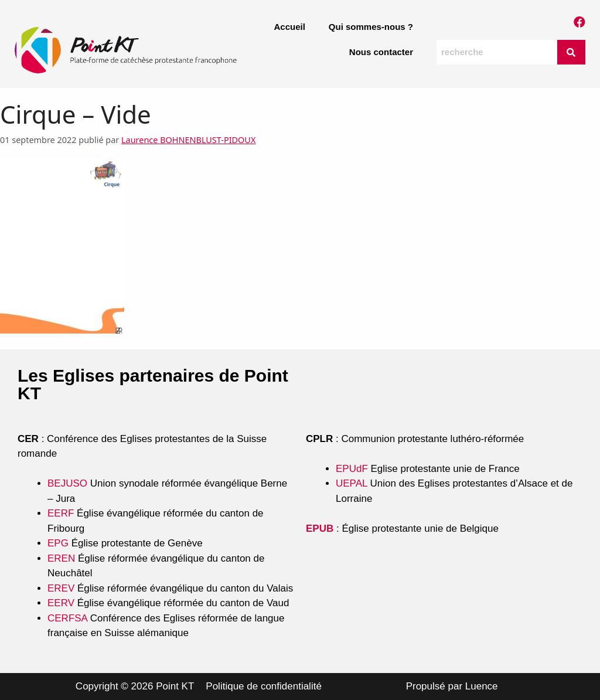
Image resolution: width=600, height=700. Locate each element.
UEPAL (352, 483)
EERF (61, 513)
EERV (61, 603)
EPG (58, 543)
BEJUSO (69, 483)
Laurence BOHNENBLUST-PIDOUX (188, 140)
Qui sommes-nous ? (371, 27)
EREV (61, 588)
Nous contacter (381, 52)
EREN (61, 558)
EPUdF (352, 469)
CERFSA (67, 618)
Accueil (289, 27)
